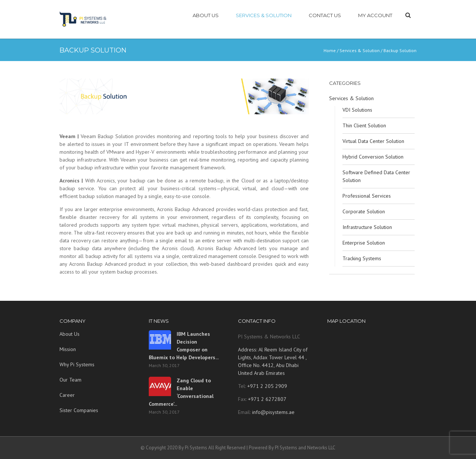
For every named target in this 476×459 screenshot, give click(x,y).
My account (375, 15)
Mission (68, 349)
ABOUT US (206, 15)
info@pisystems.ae (273, 412)
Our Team (70, 380)
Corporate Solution (364, 211)
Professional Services (367, 196)
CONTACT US (325, 15)
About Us (70, 334)
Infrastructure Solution (367, 227)
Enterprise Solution (364, 243)
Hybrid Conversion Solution (373, 157)
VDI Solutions (357, 110)
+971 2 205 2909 (266, 386)
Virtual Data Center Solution (373, 141)
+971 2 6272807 (266, 399)
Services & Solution (360, 50)
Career (67, 395)
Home (330, 50)
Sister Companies (79, 410)
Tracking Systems (362, 258)
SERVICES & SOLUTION (264, 15)
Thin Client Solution (364, 125)
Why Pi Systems (77, 364)
